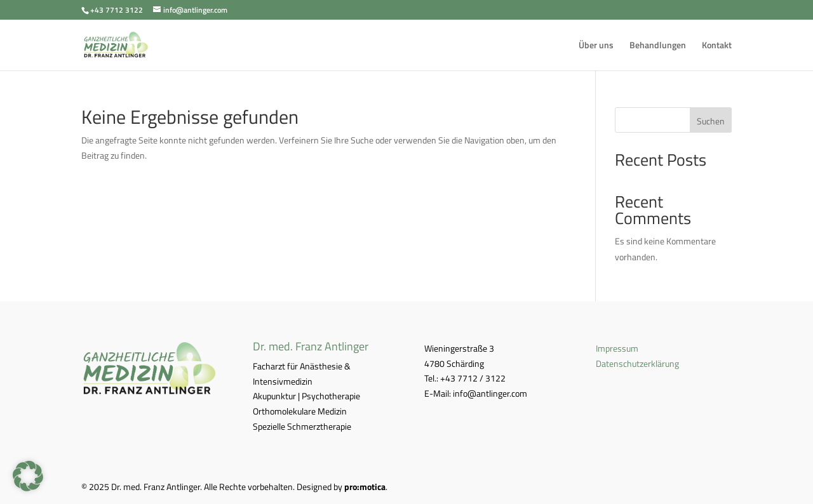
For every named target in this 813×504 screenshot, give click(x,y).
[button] (28, 476)
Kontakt (717, 46)
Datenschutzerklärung (637, 363)
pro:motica (365, 487)
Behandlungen (658, 46)
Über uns (596, 46)
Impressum (617, 348)
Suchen (711, 121)
